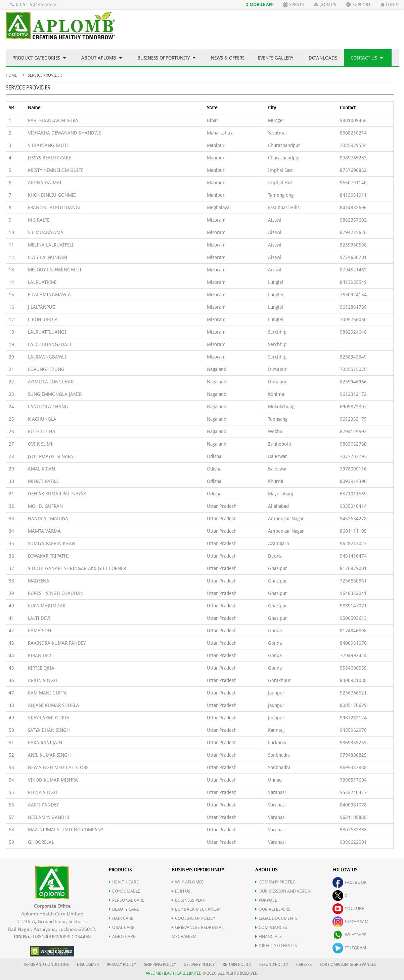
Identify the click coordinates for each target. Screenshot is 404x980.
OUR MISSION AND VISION (283, 891)
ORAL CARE (122, 927)
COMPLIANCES (271, 927)
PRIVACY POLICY (121, 965)
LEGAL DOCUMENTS (276, 918)
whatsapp (349, 935)
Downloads (323, 58)
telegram (349, 948)
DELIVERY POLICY (199, 965)
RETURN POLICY (237, 965)
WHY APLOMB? (188, 882)
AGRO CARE (122, 936)
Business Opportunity (166, 58)
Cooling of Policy (193, 918)
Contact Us (367, 58)
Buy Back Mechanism (196, 909)
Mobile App (260, 5)
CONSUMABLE (124, 891)
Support (358, 5)
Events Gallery (276, 58)
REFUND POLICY (274, 965)
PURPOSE (266, 900)
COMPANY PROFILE (275, 882)
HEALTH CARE (124, 882)
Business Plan (189, 900)
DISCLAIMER (88, 965)
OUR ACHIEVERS (273, 909)
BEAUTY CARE (124, 909)
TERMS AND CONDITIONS (46, 965)
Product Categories (39, 58)
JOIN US (181, 891)
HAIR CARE (121, 918)
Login (390, 5)
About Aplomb (102, 58)
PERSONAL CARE (127, 900)
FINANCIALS (268, 936)
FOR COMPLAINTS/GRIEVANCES (348, 965)
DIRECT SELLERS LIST (277, 946)
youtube (348, 909)
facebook (350, 882)
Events (294, 5)
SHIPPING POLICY (161, 965)
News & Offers (228, 58)
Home (11, 75)
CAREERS (304, 965)
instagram (350, 922)
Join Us (325, 5)
